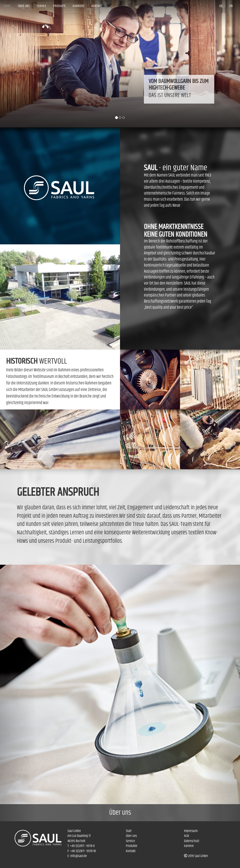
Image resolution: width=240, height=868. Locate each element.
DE (221, 6)
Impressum (191, 831)
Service (41, 6)
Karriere (79, 6)
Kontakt (97, 6)
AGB (186, 836)
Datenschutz (192, 841)
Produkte (59, 6)
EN (231, 6)
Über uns (24, 6)
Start (7, 6)
